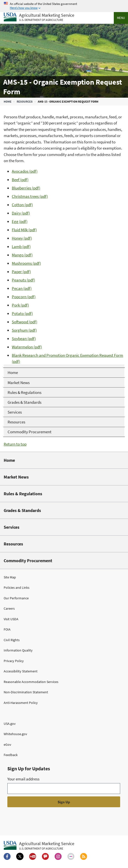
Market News (16, 477)
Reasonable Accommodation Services (31, 682)
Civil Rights (12, 640)
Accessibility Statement (21, 671)
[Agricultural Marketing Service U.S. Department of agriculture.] (39, 846)
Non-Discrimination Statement (26, 692)
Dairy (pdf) (21, 213)
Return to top (15, 444)
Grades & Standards (22, 510)
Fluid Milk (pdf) (24, 230)
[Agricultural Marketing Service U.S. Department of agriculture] (39, 17)
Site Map (10, 577)
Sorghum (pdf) (24, 330)
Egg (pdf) (20, 221)
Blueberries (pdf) (26, 188)
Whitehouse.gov (15, 734)
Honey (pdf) (22, 238)
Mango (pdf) (22, 255)
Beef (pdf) (20, 180)
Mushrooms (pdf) (26, 263)
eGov (7, 744)
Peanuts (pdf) (23, 280)
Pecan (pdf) (22, 288)
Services (12, 527)
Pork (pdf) (20, 305)
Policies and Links (17, 588)
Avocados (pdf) (25, 171)
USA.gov (10, 724)
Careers (9, 608)
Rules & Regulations (23, 494)
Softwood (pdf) (25, 322)
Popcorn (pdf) (24, 297)
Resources (25, 101)
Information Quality (18, 650)
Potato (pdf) (22, 313)
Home (8, 101)
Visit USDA (11, 619)
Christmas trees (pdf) (30, 196)
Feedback (11, 755)
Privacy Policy (14, 661)
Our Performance (16, 598)
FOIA (7, 629)
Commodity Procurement (28, 561)
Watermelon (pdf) (27, 347)
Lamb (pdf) (21, 247)
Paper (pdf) (21, 272)
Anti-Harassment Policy (21, 703)
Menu (121, 18)
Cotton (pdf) (22, 205)
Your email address (23, 779)
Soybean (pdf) (24, 339)
